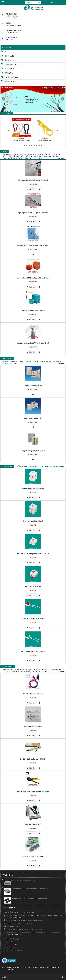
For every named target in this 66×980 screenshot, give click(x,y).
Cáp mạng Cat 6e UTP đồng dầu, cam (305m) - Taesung (33, 278)
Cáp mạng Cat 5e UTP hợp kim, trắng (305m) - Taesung (33, 245)
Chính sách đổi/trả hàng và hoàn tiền (13, 951)
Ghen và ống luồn (10, 65)
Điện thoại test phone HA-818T (33, 824)
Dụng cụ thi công (10, 82)
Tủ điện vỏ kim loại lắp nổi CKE (33, 386)
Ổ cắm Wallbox (10, 60)
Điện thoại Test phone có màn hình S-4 (33, 857)
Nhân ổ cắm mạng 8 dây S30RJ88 (33, 521)
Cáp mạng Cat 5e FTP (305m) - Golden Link (33, 311)
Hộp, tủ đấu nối (10, 56)
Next (63, 99)
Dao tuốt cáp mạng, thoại (45, 140)
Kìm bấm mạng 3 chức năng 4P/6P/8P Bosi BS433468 (33, 792)
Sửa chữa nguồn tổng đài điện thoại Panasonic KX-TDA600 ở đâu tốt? (29, 889)
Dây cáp (7, 52)
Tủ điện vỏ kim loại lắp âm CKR (33, 418)
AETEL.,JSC (56, 967)
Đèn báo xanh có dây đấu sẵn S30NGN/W (33, 652)
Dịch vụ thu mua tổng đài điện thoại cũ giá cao (23, 881)
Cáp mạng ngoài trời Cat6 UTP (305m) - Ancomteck (33, 180)
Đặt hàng (31, 189)
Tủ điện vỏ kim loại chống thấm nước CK (33, 451)
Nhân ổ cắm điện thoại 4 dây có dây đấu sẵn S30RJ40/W (33, 554)
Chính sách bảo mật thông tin (12, 939)
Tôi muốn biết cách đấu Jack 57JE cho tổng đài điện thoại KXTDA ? (29, 898)
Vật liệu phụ (9, 73)
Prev (3, 99)
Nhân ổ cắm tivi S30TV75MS (33, 586)
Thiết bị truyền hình (11, 77)
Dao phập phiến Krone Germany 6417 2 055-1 (33, 759)
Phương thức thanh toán (10, 942)
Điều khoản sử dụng (8, 969)
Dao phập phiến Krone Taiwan (33, 727)
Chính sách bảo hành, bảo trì (11, 945)
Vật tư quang (9, 69)
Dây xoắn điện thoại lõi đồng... (22, 140)
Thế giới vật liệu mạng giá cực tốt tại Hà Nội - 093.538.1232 (30, 967)
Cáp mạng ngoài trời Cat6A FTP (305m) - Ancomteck (33, 213)
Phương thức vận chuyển (10, 948)
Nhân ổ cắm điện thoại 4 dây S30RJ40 (33, 489)
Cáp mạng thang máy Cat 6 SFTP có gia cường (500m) (33, 343)
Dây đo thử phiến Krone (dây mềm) (33, 694)
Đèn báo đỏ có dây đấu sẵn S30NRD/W (33, 619)
